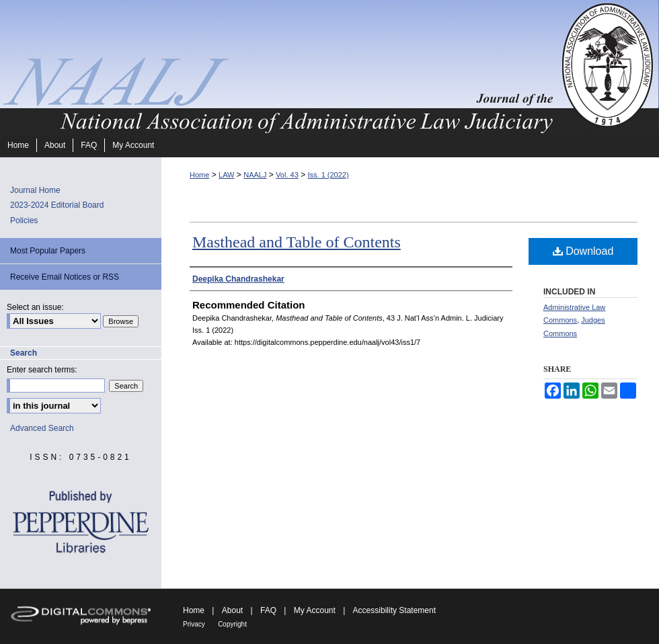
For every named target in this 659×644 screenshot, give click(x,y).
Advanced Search (42, 428)
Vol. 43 (287, 175)
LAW (226, 175)
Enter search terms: (42, 370)
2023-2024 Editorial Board (57, 205)
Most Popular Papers (48, 251)
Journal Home (35, 190)
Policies (24, 220)
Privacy (194, 624)
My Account (315, 610)
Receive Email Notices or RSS (65, 277)
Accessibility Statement (394, 610)
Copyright (232, 624)
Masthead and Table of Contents (297, 242)
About (232, 610)
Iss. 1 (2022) (328, 175)
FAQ (268, 610)
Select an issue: (35, 307)
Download (583, 251)
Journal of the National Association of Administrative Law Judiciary (279, 67)
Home (199, 175)
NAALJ (255, 175)
